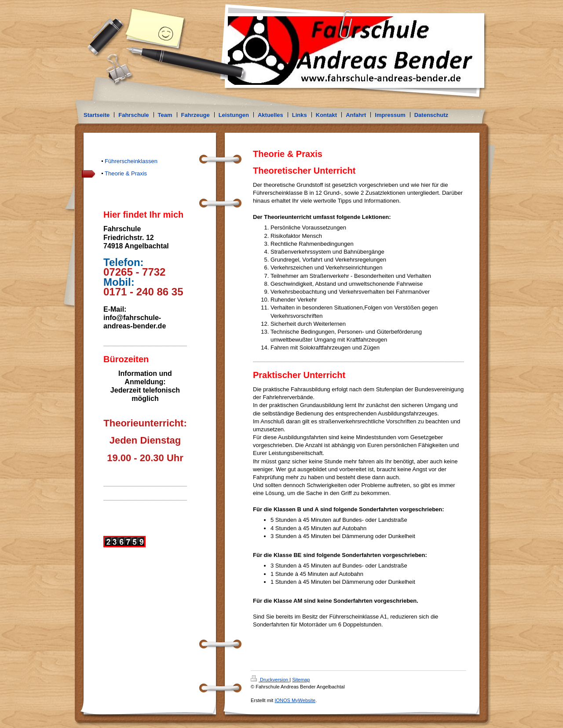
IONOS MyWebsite (295, 700)
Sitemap (301, 680)
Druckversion (270, 680)
